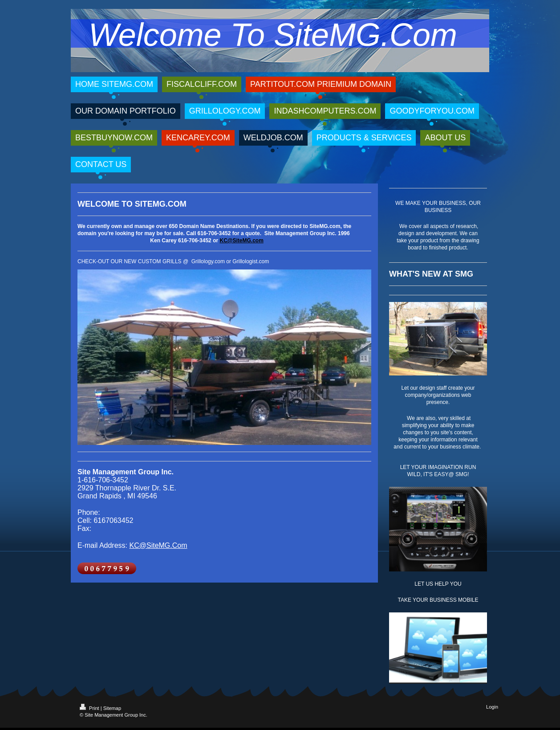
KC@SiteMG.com (241, 241)
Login (492, 707)
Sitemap (112, 708)
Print (90, 708)
